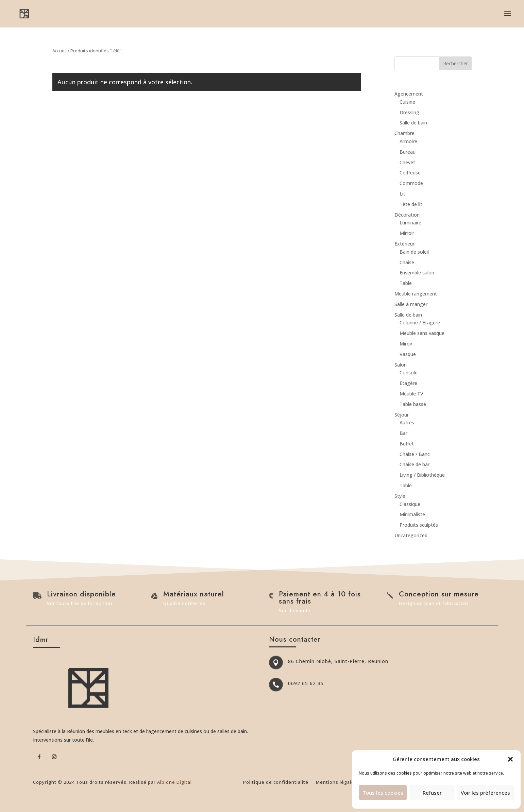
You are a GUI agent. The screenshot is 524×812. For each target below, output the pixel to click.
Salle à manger (411, 304)
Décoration (407, 215)
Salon (401, 365)
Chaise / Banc (415, 454)
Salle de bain (413, 123)
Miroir (406, 344)
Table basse (413, 404)
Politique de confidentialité (276, 782)
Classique (410, 504)
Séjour (402, 415)
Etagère (408, 383)
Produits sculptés (419, 525)
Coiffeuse (410, 173)
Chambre (404, 133)
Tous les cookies (383, 793)
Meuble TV (411, 394)
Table (406, 283)
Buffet (407, 444)
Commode (411, 183)
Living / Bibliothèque (422, 475)
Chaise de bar (415, 464)
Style (400, 496)
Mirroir (407, 233)
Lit (402, 194)
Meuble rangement (416, 294)
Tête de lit (411, 204)
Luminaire (410, 223)
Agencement (409, 94)
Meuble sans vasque (422, 333)
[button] (510, 759)
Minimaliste (412, 514)
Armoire (408, 141)
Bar (403, 433)
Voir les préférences (485, 793)
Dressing (409, 112)
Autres (407, 422)
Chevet (407, 162)
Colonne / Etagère (420, 323)
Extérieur (404, 244)
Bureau (408, 152)
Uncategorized (411, 535)
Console (409, 373)
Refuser (432, 793)
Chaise (407, 262)
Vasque (408, 354)
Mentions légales (336, 782)
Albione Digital (174, 782)
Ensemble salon (417, 273)
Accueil (60, 51)
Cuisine (407, 102)
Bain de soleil (414, 252)
